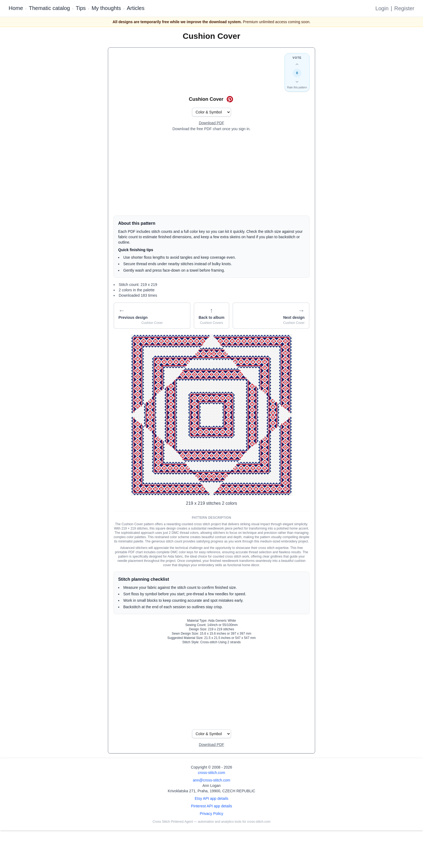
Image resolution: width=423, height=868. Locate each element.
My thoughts (106, 8)
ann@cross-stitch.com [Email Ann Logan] (212, 780)
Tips (81, 8)
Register (404, 8)
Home (16, 8)
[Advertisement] (211, 174)
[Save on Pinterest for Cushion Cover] (230, 99)
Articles (136, 8)
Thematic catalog (49, 8)
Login (382, 8)
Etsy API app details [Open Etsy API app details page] (212, 798)
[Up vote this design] (297, 64)
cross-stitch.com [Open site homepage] (211, 773)
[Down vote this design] (297, 82)
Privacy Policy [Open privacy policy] (211, 814)
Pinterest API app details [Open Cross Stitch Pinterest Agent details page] (212, 806)
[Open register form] (211, 123)
